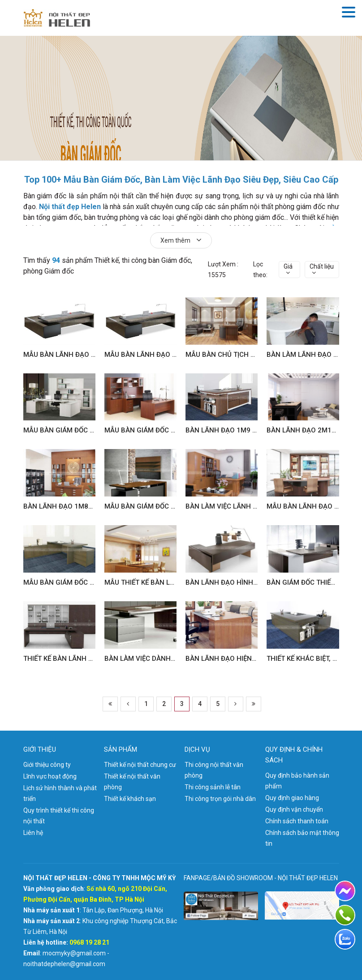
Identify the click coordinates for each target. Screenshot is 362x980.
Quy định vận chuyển (294, 809)
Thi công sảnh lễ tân (213, 787)
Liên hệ (33, 833)
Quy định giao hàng (292, 798)
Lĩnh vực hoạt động (50, 776)
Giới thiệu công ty (47, 765)
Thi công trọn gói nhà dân (220, 799)
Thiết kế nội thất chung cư (140, 765)
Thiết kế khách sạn (130, 799)
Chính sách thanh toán (297, 821)
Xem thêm (181, 240)
